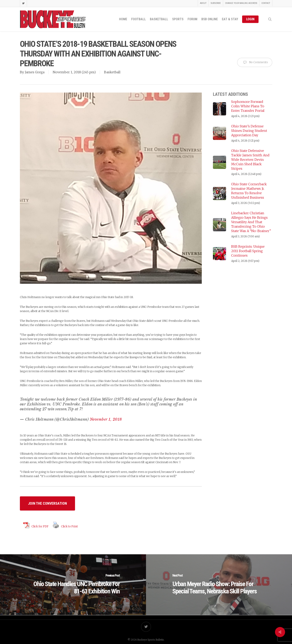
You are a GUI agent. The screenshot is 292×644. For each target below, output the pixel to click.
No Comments (255, 62)
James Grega (35, 72)
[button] (47, 503)
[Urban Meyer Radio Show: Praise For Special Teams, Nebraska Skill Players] (219, 585)
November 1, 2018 (106, 419)
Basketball (112, 72)
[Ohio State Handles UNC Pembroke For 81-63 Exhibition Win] (73, 585)
